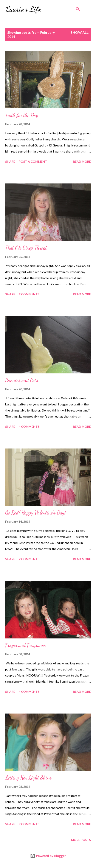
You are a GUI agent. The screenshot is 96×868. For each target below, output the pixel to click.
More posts (81, 840)
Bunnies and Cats (22, 380)
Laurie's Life (23, 9)
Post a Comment (33, 162)
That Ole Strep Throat (26, 248)
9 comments (29, 824)
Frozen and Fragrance (25, 645)
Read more (82, 162)
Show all (80, 32)
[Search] (78, 8)
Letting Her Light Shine (28, 778)
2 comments (29, 294)
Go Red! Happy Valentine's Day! (36, 513)
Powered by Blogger (48, 856)
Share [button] (10, 162)
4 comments (29, 427)
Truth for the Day (22, 115)
